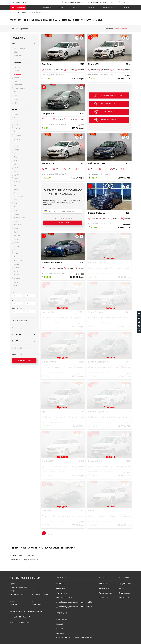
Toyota (16, 275)
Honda (17, 171)
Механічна (22, 556)
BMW (16, 121)
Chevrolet (18, 136)
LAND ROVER (19, 196)
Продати (46, 8)
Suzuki (16, 268)
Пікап (16, 96)
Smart (16, 257)
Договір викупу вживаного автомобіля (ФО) (74, 602)
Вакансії (60, 624)
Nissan (17, 228)
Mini (16, 221)
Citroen (17, 143)
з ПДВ (16, 52)
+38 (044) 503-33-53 (17, 594)
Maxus (16, 211)
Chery (16, 132)
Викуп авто (61, 584)
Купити (61, 8)
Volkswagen (18, 278)
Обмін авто (61, 588)
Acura (16, 114)
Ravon (16, 243)
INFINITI (17, 178)
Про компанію (108, 8)
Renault (17, 246)
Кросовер (18, 78)
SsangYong (18, 261)
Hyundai (17, 175)
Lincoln (17, 203)
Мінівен (17, 99)
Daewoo (17, 146)
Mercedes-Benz (20, 218)
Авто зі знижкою (106, 593)
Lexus (16, 200)
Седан (16, 71)
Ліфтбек (17, 92)
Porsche (17, 239)
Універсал (18, 74)
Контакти (128, 8)
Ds (15, 153)
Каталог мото (104, 588)
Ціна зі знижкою (20, 48)
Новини (60, 629)
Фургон (17, 103)
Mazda (16, 214)
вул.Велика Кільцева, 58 (18, 587)
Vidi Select (18, 56)
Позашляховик (19, 88)
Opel (16, 232)
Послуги (91, 8)
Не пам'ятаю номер (63, 218)
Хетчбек (17, 67)
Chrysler (17, 139)
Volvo (16, 282)
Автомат (31, 556)
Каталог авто (104, 584)
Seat (16, 250)
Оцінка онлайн (62, 593)
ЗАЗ (16, 286)
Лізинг (122, 588)
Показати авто (24, 360)
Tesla (16, 271)
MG (15, 207)
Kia (15, 193)
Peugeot (17, 236)
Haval (16, 168)
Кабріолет (18, 85)
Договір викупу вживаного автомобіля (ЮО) (74, 607)
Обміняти (75, 8)
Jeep (16, 189)
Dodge (17, 150)
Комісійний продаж (64, 598)
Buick (16, 125)
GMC (16, 164)
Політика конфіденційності (19, 622)
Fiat (15, 157)
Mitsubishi (18, 225)
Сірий (30, 560)
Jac (15, 185)
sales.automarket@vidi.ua (41, 594)
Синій (36, 560)
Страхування (124, 593)
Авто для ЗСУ (104, 598)
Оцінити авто (63, 223)
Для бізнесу (124, 598)
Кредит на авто (125, 584)
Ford (16, 161)
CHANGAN (18, 128)
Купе (16, 81)
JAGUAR (17, 182)
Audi (16, 118)
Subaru (17, 264)
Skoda (16, 253)
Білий (24, 560)
